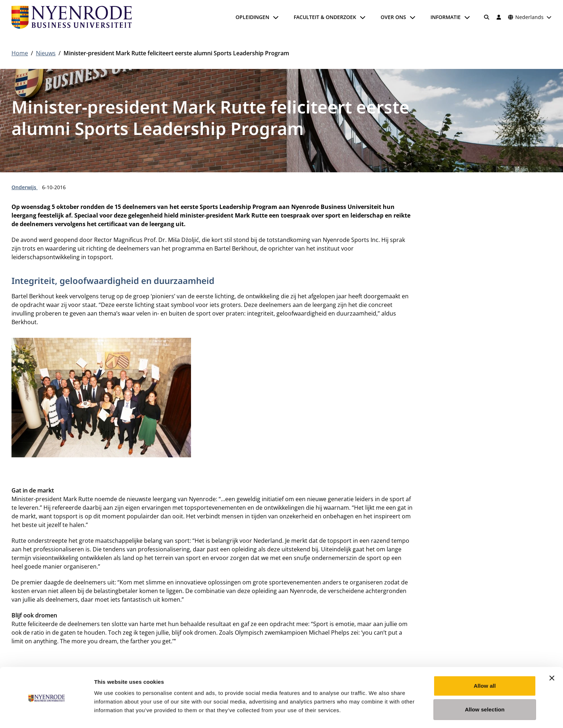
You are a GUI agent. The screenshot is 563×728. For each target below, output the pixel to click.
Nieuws (46, 53)
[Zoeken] (487, 17)
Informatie (446, 17)
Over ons (393, 17)
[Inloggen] (499, 17)
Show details (377, 714)
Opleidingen (252, 17)
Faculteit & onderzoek (325, 17)
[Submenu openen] (276, 17)
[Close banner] (552, 655)
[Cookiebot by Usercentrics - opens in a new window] (46, 714)
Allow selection (485, 687)
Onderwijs (25, 187)
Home (20, 53)
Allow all (485, 663)
